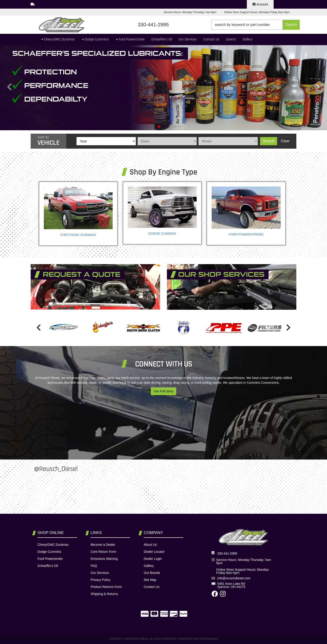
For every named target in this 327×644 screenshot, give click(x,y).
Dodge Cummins (162, 234)
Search (269, 141)
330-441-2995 (227, 553)
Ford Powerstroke (246, 234)
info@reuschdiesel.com (234, 578)
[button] (255, 25)
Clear (285, 141)
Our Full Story (163, 391)
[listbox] (106, 141)
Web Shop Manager (206, 639)
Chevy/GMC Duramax (78, 235)
